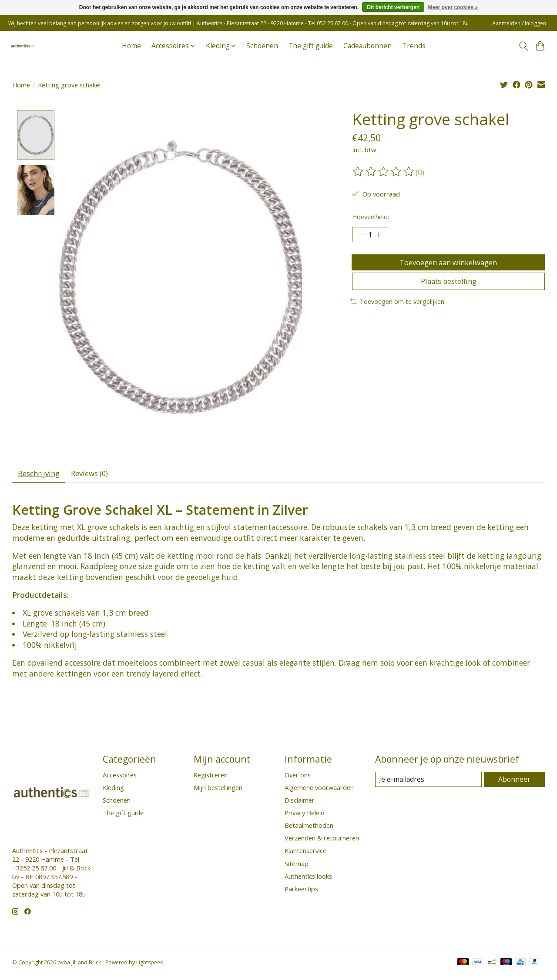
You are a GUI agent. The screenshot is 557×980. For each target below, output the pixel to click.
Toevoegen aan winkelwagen (448, 265)
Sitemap (297, 866)
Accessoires (120, 777)
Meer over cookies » (453, 7)
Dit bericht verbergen (393, 7)
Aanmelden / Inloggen (519, 23)
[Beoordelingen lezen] (384, 172)
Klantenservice (305, 853)
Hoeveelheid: (371, 217)
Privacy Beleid (305, 815)
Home (131, 46)
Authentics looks (308, 878)
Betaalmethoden (309, 828)
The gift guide (311, 46)
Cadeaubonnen (367, 46)
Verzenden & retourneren (322, 840)
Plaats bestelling (448, 288)
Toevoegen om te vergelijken (398, 310)
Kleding (113, 790)
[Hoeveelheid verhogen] (381, 236)
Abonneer (515, 782)
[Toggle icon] (523, 46)
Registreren (211, 777)
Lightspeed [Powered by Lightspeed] (150, 965)
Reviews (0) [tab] (96, 475)
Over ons (298, 777)
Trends (414, 46)
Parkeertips (301, 891)
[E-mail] (429, 782)
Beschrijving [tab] (41, 475)
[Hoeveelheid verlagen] (362, 236)
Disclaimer (300, 802)
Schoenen (262, 46)
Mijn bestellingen (218, 790)
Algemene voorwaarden (319, 790)
